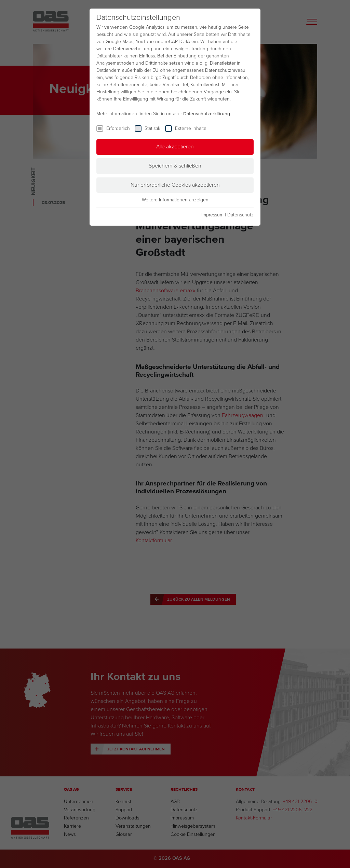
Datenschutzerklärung (207, 114)
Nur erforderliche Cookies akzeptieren (175, 185)
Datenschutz (240, 215)
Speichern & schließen (175, 166)
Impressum (212, 215)
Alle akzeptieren (175, 147)
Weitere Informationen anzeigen (175, 200)
